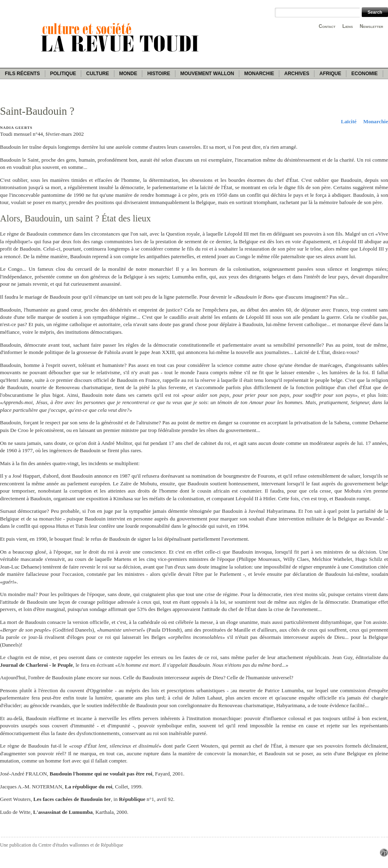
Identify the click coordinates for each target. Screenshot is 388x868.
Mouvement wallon (207, 74)
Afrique (330, 74)
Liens (348, 26)
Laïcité (349, 121)
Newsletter (371, 26)
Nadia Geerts (16, 128)
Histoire (158, 74)
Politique (63, 74)
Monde (128, 74)
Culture (97, 74)
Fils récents (22, 74)
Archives (297, 74)
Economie (364, 74)
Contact (327, 26)
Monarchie (259, 74)
